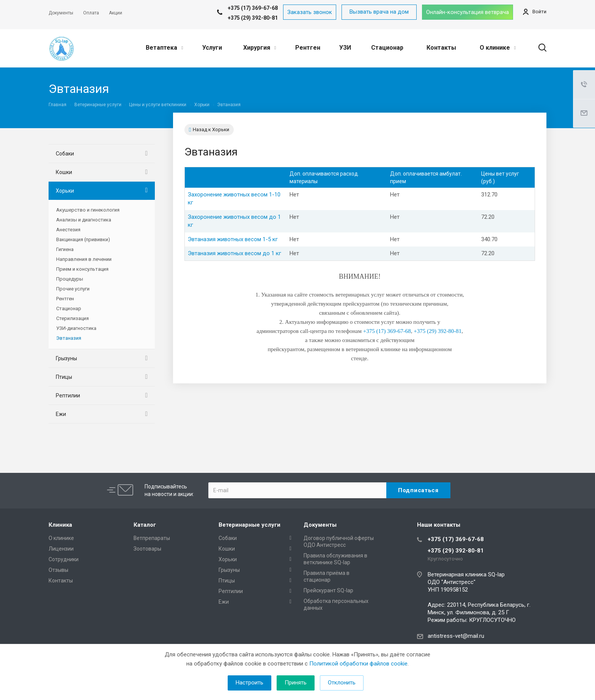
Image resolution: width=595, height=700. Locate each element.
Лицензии (61, 549)
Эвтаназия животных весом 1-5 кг (233, 239)
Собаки (65, 154)
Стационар (387, 48)
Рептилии (68, 396)
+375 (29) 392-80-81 (253, 18)
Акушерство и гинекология (88, 210)
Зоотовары (147, 549)
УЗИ (345, 48)
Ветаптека (164, 48)
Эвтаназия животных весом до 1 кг (235, 253)
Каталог (145, 525)
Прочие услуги (73, 289)
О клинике (498, 48)
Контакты (441, 48)
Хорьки (65, 191)
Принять (296, 683)
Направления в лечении (84, 259)
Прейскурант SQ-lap (328, 590)
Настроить (249, 683)
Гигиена (65, 249)
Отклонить (342, 683)
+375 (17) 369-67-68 (456, 539)
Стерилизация (72, 318)
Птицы (64, 377)
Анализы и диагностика (84, 220)
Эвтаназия (69, 338)
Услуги (212, 48)
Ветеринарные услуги (249, 525)
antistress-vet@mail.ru (456, 636)
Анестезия (68, 230)
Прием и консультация (82, 269)
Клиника (60, 525)
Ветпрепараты (152, 538)
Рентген (308, 48)
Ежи (61, 414)
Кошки (64, 172)
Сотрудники (64, 559)
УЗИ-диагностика (76, 328)
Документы (320, 525)
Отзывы (58, 570)
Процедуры (70, 279)
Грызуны (66, 358)
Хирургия (260, 48)
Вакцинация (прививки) (83, 239)
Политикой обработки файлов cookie (358, 664)
